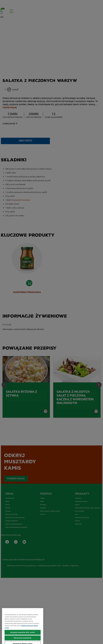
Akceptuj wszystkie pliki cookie (23, 641)
